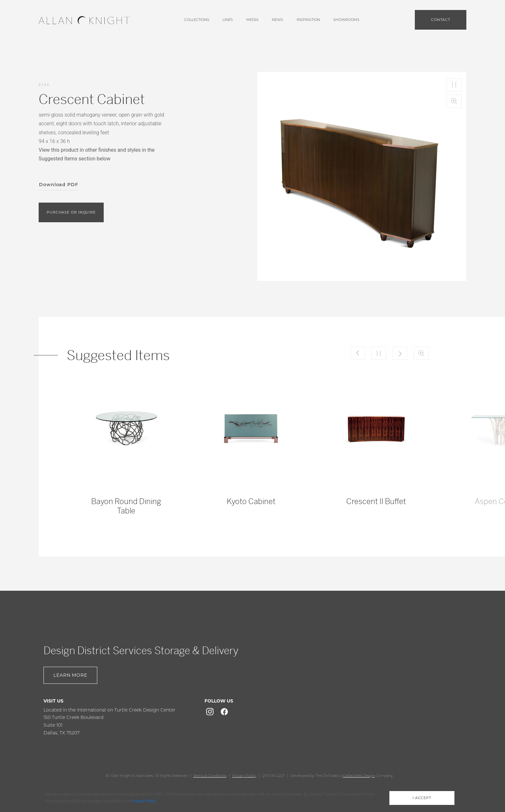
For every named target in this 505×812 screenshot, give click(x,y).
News (277, 20)
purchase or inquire (71, 212)
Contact (441, 20)
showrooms (346, 20)
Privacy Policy (244, 776)
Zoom (454, 101)
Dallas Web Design (359, 776)
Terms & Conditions (210, 776)
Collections (197, 20)
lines (228, 20)
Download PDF (59, 185)
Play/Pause (454, 85)
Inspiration (308, 20)
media (252, 20)
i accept (422, 798)
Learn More (70, 675)
